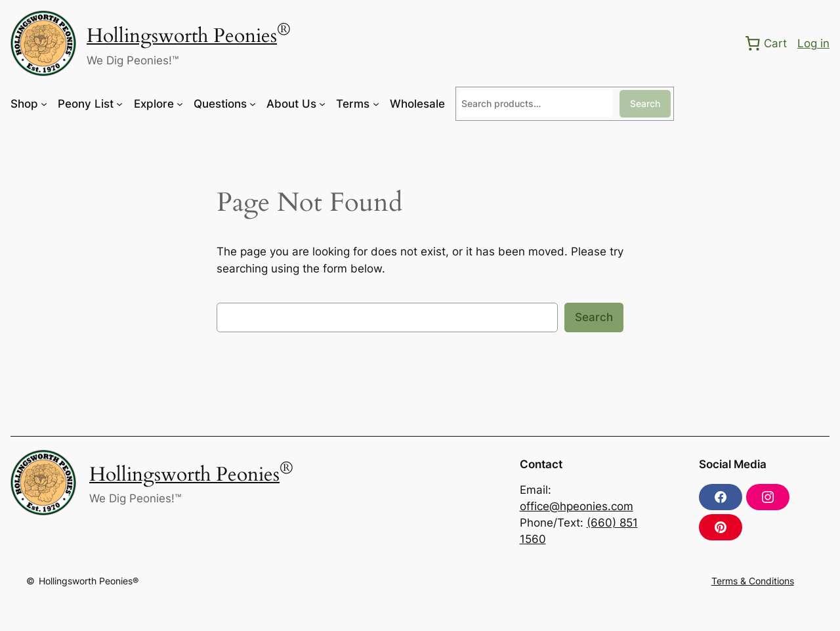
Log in (813, 43)
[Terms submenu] (376, 104)
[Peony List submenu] (119, 104)
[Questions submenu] (253, 104)
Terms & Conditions (753, 581)
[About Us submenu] (322, 104)
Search (645, 103)
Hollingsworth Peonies (182, 36)
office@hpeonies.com (577, 506)
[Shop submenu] (44, 104)
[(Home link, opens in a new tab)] (43, 43)
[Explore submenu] (180, 104)
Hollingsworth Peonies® (89, 581)
